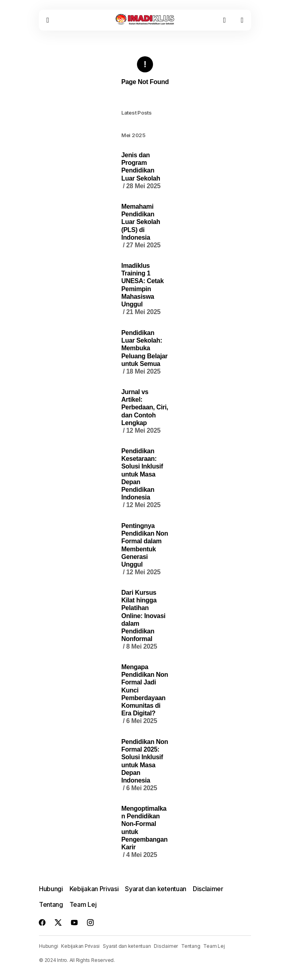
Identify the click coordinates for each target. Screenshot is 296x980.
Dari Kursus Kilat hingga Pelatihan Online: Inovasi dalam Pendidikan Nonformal (143, 620)
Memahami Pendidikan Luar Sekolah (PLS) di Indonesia (141, 226)
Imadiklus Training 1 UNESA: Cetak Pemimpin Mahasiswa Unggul (143, 289)
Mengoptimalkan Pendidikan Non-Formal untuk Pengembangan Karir (144, 832)
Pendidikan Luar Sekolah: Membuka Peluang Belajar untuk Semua (144, 352)
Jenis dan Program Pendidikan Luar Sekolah (141, 171)
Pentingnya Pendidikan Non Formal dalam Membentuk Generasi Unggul (145, 549)
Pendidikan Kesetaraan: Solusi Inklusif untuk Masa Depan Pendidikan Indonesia (142, 478)
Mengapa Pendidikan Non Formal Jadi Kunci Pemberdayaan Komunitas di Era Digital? (145, 694)
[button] (48, 20)
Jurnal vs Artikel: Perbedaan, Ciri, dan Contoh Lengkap (145, 411)
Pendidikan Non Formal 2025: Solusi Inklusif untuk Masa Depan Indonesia (145, 765)
